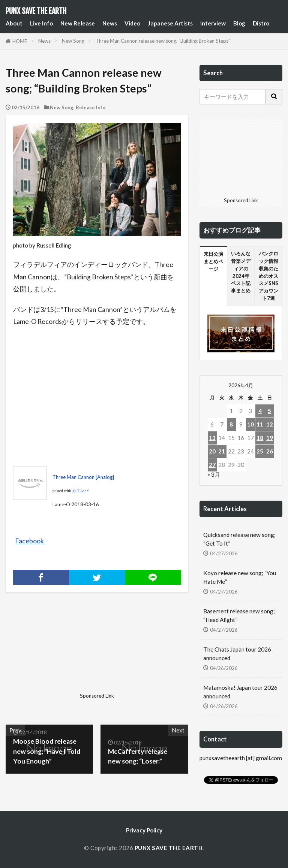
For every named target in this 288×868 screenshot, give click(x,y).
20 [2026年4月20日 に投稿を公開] (212, 451)
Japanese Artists (170, 23)
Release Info (91, 107)
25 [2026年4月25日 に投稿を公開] (260, 451)
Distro (261, 23)
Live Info (41, 23)
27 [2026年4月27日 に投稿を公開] (212, 465)
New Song (73, 41)
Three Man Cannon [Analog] (83, 477)
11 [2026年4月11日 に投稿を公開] (260, 424)
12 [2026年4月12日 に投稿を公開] (270, 424)
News (110, 23)
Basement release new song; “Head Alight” (239, 615)
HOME (20, 41)
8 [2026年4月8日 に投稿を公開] (231, 424)
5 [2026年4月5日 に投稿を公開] (269, 411)
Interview (213, 23)
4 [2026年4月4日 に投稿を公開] (260, 411)
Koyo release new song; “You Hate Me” (240, 577)
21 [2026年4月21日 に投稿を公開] (222, 451)
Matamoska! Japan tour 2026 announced (240, 692)
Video (132, 23)
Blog (239, 23)
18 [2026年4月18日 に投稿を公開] (260, 438)
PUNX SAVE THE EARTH (36, 11)
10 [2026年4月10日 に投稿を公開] (250, 424)
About (14, 23)
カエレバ (80, 491)
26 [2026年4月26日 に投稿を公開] (270, 451)
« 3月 (214, 474)
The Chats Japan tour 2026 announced (237, 654)
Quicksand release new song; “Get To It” (239, 539)
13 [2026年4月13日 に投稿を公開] (212, 438)
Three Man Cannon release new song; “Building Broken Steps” (163, 41)
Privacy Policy (144, 830)
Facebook (29, 541)
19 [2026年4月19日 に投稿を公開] (270, 438)
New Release (78, 23)
